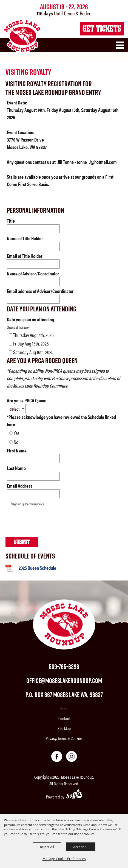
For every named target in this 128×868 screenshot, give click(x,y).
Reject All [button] (47, 847)
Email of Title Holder (25, 256)
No (16, 442)
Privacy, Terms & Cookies (64, 738)
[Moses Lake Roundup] (22, 36)
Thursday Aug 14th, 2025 (33, 335)
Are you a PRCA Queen (27, 400)
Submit (22, 542)
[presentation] (47, 523)
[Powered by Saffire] (74, 795)
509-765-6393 (64, 667)
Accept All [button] (81, 847)
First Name (17, 450)
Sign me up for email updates (28, 504)
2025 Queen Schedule (37, 568)
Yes (17, 433)
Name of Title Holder (25, 238)
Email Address (20, 486)
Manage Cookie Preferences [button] (64, 859)
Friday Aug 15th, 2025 (31, 343)
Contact (64, 718)
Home (64, 708)
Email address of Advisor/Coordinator (40, 291)
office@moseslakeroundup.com (64, 681)
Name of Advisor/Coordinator (33, 273)
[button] (121, 48)
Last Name (16, 468)
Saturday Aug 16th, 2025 (33, 352)
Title (11, 221)
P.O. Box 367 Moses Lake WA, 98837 (64, 695)
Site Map (64, 728)
